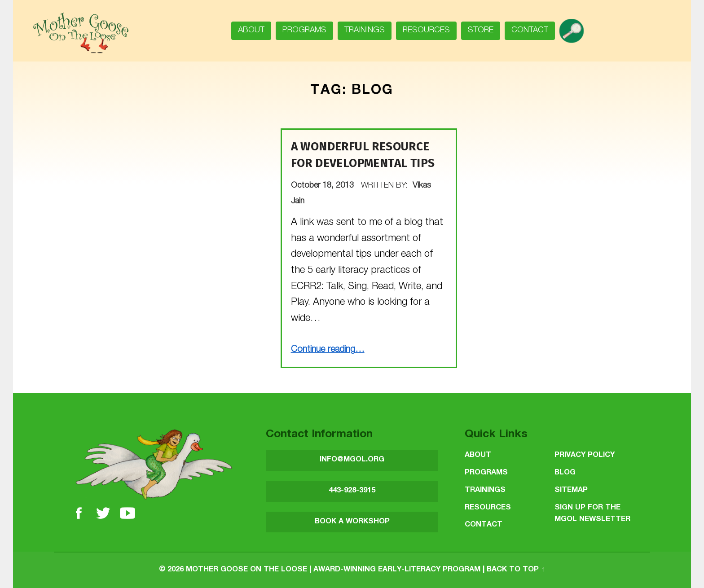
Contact (530, 31)
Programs (304, 31)
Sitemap (571, 490)
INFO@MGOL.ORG (352, 460)
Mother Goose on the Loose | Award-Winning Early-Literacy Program (333, 570)
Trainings (365, 31)
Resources (426, 31)
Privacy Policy (585, 455)
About (251, 31)
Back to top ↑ (516, 570)
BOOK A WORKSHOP (352, 522)
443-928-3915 (352, 491)
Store (481, 31)
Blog (565, 473)
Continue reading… (328, 350)
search (575, 28)
